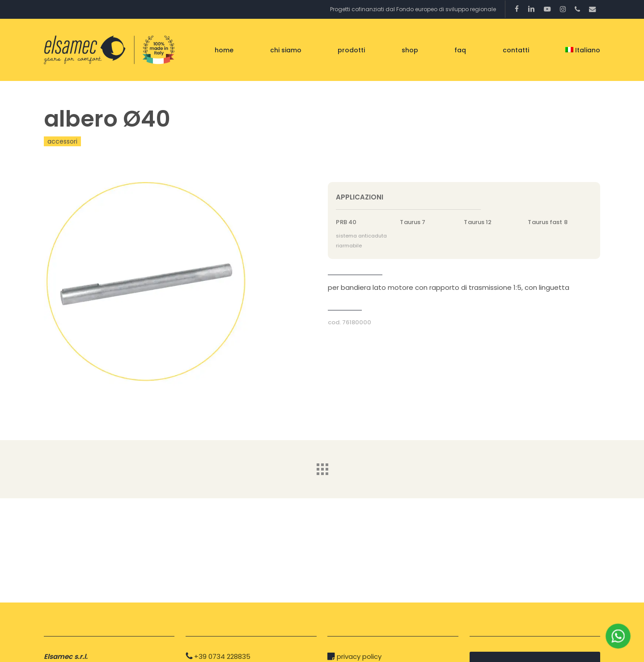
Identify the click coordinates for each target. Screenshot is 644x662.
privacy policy (359, 656)
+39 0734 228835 (222, 656)
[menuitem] (583, 50)
